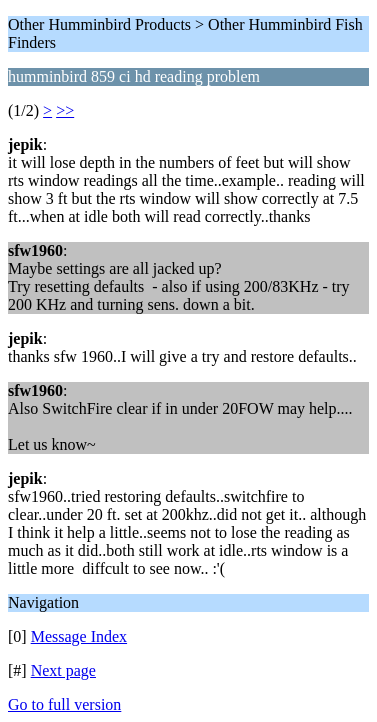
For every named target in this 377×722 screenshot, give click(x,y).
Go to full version (64, 704)
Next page (63, 670)
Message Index (79, 636)
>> (65, 110)
